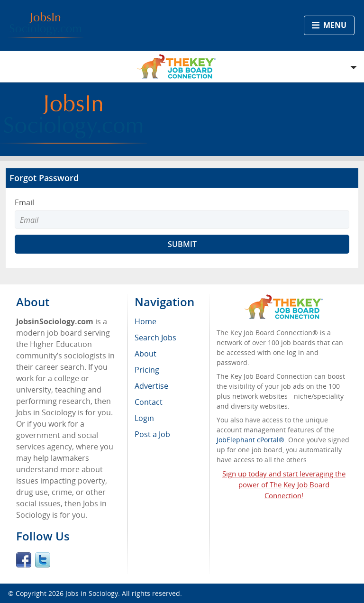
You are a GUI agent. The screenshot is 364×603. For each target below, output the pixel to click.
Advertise (151, 386)
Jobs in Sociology (92, 593)
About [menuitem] (146, 354)
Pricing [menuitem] (147, 370)
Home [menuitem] (146, 321)
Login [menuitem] (144, 418)
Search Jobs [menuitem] (155, 338)
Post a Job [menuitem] (152, 434)
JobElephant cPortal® (250, 440)
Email (24, 202)
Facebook (24, 560)
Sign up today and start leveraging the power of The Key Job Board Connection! (284, 484)
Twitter (43, 560)
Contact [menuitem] (149, 402)
